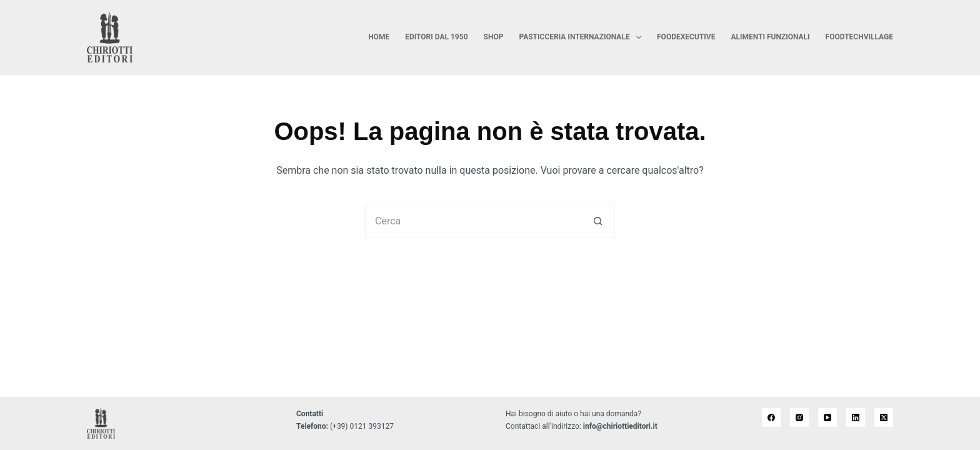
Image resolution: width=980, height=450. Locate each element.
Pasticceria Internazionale (582, 37)
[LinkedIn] (856, 417)
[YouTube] (827, 417)
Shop (494, 37)
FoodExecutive (686, 37)
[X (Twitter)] (884, 417)
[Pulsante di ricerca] (598, 221)
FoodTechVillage (859, 37)
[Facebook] (771, 417)
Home (379, 37)
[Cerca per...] (473, 221)
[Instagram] (799, 417)
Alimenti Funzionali (770, 37)
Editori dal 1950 (436, 37)
